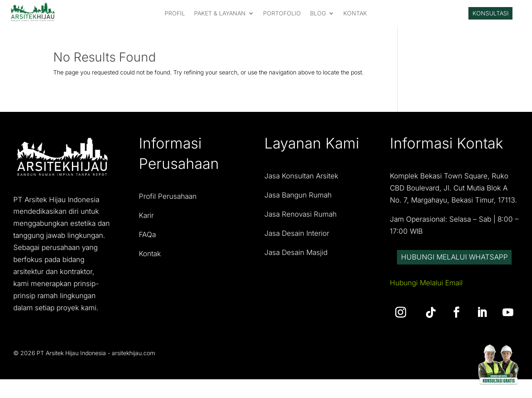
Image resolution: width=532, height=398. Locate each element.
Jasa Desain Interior (297, 239)
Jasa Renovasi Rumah (300, 220)
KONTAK (355, 16)
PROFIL (175, 16)
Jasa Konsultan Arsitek (301, 181)
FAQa (147, 240)
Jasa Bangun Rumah (298, 200)
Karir (146, 221)
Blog (318, 16)
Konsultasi (491, 16)
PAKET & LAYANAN (220, 16)
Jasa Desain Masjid (296, 257)
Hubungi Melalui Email (426, 305)
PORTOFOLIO (282, 16)
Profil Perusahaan (168, 202)
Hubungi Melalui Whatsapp (454, 271)
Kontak (150, 259)
